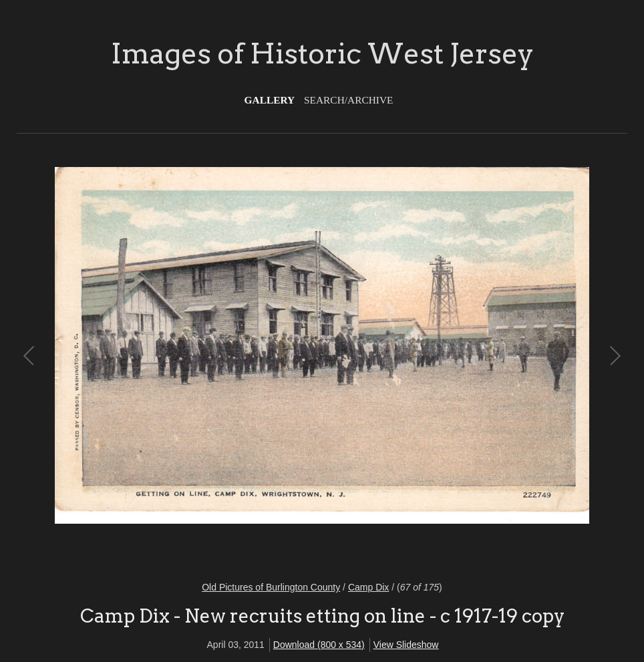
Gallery (270, 100)
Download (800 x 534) (319, 645)
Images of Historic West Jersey (322, 53)
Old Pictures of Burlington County (271, 587)
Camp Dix (368, 587)
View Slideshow (406, 645)
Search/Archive (348, 100)
